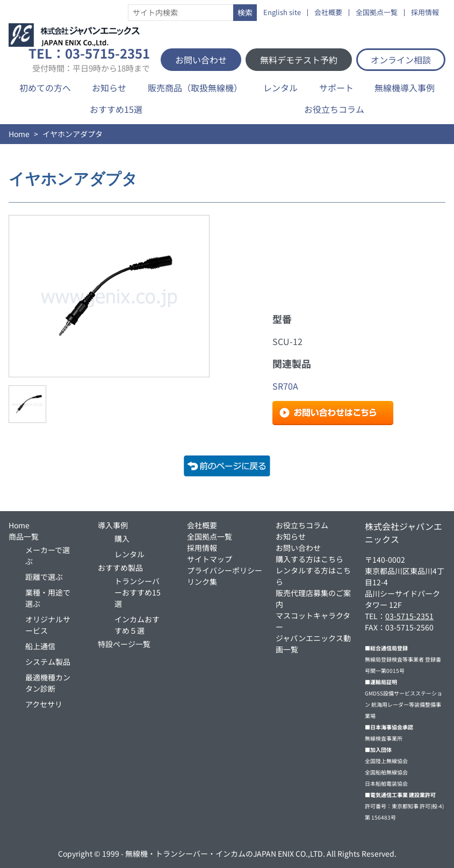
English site (282, 13)
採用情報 (425, 13)
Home (19, 134)
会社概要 (328, 13)
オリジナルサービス (48, 625)
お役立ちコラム (334, 109)
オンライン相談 (401, 60)
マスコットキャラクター (313, 621)
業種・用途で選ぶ (48, 598)
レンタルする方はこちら (313, 576)
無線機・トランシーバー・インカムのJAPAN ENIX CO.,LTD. (225, 853)
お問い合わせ (201, 60)
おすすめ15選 (116, 109)
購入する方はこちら (309, 559)
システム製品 (48, 662)
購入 (122, 539)
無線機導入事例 (405, 88)
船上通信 (40, 646)
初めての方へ (45, 88)
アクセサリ (44, 704)
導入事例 (113, 525)
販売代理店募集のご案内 (313, 598)
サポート (336, 88)
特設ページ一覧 (124, 644)
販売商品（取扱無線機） (195, 88)
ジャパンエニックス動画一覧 (313, 644)
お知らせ (109, 88)
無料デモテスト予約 (299, 60)
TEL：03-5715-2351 (89, 60)
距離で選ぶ (44, 577)
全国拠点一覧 (377, 13)
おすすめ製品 (120, 568)
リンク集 (202, 582)
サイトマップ (210, 559)
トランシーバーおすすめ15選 (138, 592)
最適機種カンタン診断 (48, 683)
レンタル (280, 88)
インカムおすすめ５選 (137, 625)
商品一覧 (24, 536)
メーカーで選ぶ (48, 555)
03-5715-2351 (409, 616)
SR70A (285, 386)
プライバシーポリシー (225, 570)
